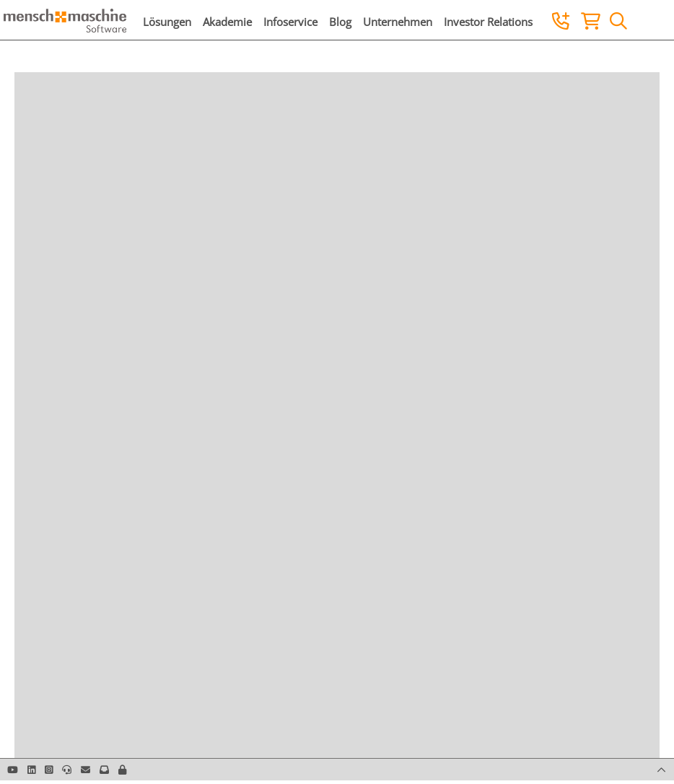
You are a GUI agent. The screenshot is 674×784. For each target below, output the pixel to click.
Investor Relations (488, 22)
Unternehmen (398, 22)
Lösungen (167, 22)
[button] (122, 770)
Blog (340, 22)
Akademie (227, 22)
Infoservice (290, 22)
